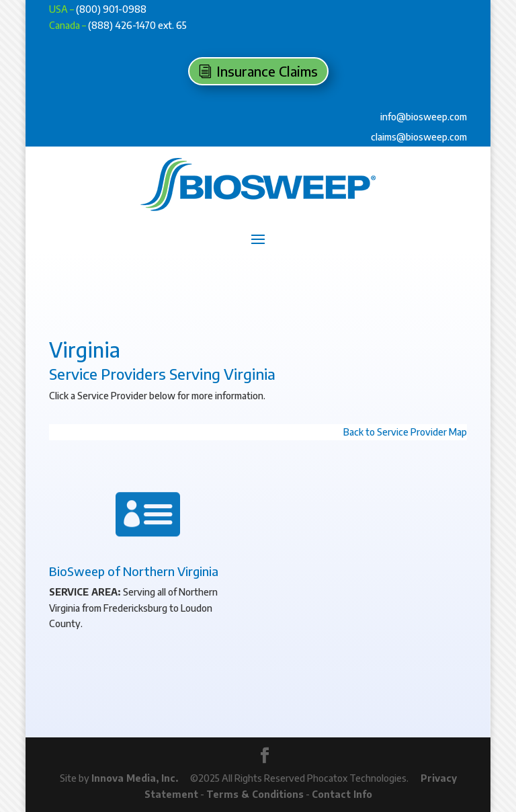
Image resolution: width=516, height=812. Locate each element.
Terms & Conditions (255, 794)
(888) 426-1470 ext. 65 (137, 25)
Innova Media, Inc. (135, 778)
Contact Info (342, 794)
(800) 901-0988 (111, 9)
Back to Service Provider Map (405, 432)
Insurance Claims (267, 71)
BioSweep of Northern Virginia (134, 571)
